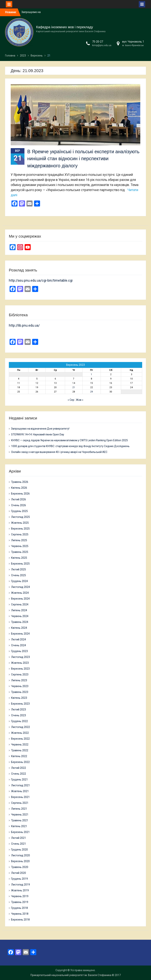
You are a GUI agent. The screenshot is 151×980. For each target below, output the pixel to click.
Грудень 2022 (19, 721)
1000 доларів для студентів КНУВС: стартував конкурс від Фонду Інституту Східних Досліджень (70, 446)
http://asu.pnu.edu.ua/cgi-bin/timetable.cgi (41, 280)
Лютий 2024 (19, 639)
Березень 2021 (20, 832)
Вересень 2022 (20, 739)
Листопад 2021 (20, 785)
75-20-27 (98, 42)
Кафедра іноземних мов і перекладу (64, 27)
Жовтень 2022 (20, 733)
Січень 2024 (19, 645)
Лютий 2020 (19, 873)
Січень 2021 (19, 844)
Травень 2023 (20, 692)
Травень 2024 (20, 622)
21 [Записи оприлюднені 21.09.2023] (74, 387)
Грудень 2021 (19, 780)
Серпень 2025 (20, 534)
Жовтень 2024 (20, 593)
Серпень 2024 (20, 604)
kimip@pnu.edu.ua (102, 45)
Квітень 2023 (19, 698)
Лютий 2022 (19, 768)
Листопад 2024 (20, 587)
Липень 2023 (19, 680)
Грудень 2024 (19, 581)
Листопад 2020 (20, 855)
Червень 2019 (20, 896)
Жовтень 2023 (20, 663)
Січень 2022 (19, 774)
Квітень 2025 (19, 558)
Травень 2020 (20, 867)
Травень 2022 (20, 750)
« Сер (71, 400)
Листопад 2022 (20, 727)
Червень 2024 (20, 616)
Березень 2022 (20, 762)
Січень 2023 (19, 715)
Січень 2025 (19, 575)
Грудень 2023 (19, 651)
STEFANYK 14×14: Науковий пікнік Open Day (38, 434)
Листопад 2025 (20, 517)
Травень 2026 (20, 482)
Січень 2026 (19, 505)
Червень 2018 (20, 914)
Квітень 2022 (19, 756)
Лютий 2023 (19, 709)
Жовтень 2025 (20, 523)
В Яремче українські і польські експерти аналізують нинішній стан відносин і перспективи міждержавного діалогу (83, 159)
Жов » (80, 400)
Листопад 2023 (20, 657)
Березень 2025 (20, 564)
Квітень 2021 (19, 826)
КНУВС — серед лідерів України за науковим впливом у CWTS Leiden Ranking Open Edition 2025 (69, 440)
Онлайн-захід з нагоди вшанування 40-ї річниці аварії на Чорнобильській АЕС (59, 452)
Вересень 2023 (20, 669)
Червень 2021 (20, 815)
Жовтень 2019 (20, 890)
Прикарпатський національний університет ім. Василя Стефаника (71, 975)
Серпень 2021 (20, 803)
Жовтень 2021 (20, 791)
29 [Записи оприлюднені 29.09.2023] (92, 392)
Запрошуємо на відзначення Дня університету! (40, 429)
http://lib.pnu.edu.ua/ (24, 325)
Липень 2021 (19, 809)
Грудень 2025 (19, 511)
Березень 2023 (20, 704)
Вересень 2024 (20, 599)
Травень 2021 (20, 820)
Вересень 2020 (20, 861)
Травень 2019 (20, 902)
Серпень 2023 (20, 674)
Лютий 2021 (19, 838)
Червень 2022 (20, 745)
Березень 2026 (20, 494)
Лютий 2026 (19, 499)
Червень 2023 (20, 686)
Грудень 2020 (19, 850)
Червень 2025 (20, 546)
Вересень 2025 (20, 529)
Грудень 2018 (19, 908)
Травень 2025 (20, 552)
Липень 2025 (19, 540)
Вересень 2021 (20, 797)
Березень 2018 (20, 920)
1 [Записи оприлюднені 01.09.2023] (91, 374)
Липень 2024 (19, 610)
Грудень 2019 (19, 879)
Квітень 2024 (19, 628)
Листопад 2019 (20, 885)
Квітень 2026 (19, 488)
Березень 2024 (20, 634)
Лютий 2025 (19, 569)
